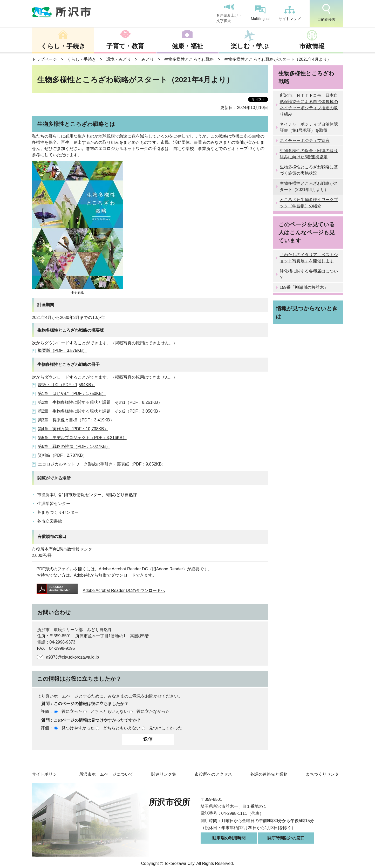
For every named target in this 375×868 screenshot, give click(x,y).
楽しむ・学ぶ (250, 46)
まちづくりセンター (324, 774)
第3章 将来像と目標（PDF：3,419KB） (76, 420)
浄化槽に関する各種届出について (309, 274)
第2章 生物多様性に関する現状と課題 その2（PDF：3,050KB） (100, 411)
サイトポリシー (46, 774)
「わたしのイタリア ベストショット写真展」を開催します (309, 258)
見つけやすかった (78, 728)
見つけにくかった (166, 728)
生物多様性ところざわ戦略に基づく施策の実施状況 (309, 170)
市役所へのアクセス (213, 774)
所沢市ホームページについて (106, 774)
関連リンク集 (164, 774)
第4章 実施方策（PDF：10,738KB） (73, 429)
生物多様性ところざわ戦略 (189, 59)
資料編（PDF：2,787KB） (62, 455)
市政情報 (312, 46)
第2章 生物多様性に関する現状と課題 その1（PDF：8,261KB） (100, 402)
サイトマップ (290, 13)
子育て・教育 (125, 46)
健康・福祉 (187, 46)
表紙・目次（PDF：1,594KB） (67, 385)
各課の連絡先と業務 (269, 774)
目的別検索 (326, 13)
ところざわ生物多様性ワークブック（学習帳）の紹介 (309, 203)
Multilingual (260, 13)
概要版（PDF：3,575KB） (62, 350)
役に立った (72, 711)
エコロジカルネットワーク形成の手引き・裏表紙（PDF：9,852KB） (102, 464)
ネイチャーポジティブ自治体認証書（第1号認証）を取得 (309, 127)
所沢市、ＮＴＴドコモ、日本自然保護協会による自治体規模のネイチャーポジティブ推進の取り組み (309, 105)
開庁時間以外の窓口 (286, 838)
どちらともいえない (109, 711)
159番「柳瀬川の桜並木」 (304, 287)
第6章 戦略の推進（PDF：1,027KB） (74, 446)
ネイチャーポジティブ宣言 (305, 141)
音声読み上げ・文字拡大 (229, 13)
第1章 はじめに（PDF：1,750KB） (72, 394)
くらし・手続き (63, 46)
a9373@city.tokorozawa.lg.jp (73, 657)
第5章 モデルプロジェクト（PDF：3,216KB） (82, 438)
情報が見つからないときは (307, 312)
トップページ (44, 59)
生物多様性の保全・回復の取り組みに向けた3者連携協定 (309, 154)
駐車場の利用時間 (229, 838)
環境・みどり (119, 59)
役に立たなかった (153, 711)
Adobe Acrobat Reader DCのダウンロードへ (101, 590)
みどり (148, 59)
